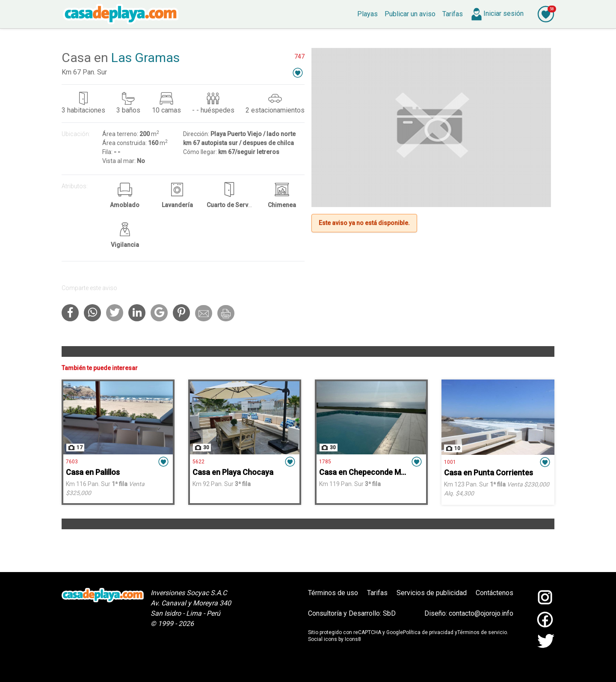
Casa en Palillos (93, 472)
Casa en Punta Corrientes (489, 473)
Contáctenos (495, 593)
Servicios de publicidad (432, 593)
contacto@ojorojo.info (481, 613)
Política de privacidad (428, 632)
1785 (325, 462)
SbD (389, 613)
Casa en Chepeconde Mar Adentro (379, 472)
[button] (298, 73)
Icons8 (353, 639)
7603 (72, 462)
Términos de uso (333, 593)
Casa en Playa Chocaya (233, 472)
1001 (450, 462)
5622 (198, 462)
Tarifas (377, 593)
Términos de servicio (482, 632)
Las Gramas (145, 58)
